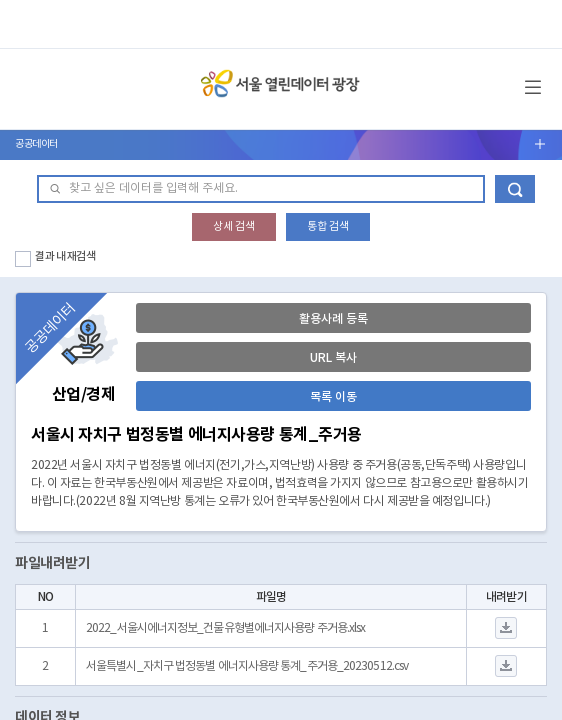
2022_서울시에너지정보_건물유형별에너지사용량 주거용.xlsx (225, 628)
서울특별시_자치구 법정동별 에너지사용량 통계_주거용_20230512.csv (247, 666)
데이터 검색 (515, 189)
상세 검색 (234, 226)
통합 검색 (328, 226)
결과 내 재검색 (65, 256)
